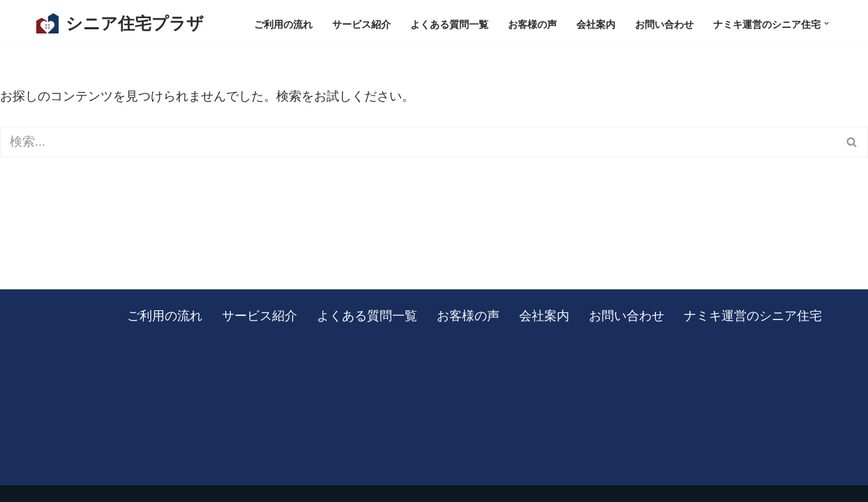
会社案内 (596, 24)
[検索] (418, 142)
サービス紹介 (361, 24)
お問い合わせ (664, 24)
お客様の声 (532, 24)
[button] (826, 23)
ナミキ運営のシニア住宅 (753, 315)
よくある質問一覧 (449, 24)
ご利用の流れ (283, 24)
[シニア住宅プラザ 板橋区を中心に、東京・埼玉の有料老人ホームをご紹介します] (120, 23)
